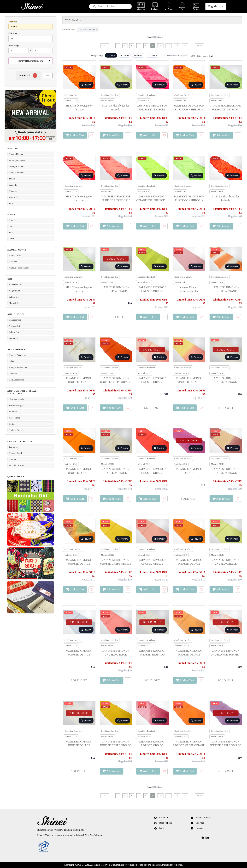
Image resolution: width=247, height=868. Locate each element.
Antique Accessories (18, 367)
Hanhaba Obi (15, 285)
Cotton (12, 424)
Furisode (13, 185)
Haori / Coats (15, 255)
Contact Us (201, 828)
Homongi (13, 191)
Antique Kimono (16, 173)
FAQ (161, 828)
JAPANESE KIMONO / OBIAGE (189, 471)
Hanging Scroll (16, 453)
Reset (48, 75)
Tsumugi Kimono (17, 160)
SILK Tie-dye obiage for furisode (79, 107)
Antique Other (15, 430)
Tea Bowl (13, 447)
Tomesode (13, 197)
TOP (68, 20)
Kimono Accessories (18, 355)
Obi (11, 226)
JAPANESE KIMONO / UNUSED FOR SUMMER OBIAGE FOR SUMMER (226, 653)
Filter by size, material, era (30, 61)
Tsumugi (13, 412)
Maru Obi (13, 303)
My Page (200, 823)
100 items (152, 55)
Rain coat (13, 262)
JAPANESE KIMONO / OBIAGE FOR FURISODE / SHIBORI (152, 199)
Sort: (193, 56)
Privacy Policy (203, 818)
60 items (125, 55)
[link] (83, 847)
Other (11, 239)
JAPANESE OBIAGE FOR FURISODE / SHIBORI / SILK (152, 108)
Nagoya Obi (14, 291)
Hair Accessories (16, 380)
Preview (86, 85)
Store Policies (166, 823)
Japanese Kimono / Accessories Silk (189, 289)
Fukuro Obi (14, 297)
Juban (11, 203)
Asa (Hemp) (14, 418)
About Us (164, 818)
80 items (138, 55)
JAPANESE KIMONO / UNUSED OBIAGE (116, 289)
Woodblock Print (16, 465)
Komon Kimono (16, 154)
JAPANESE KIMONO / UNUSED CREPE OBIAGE (116, 380)
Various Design (16, 405)
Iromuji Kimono (16, 166)
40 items (111, 55)
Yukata (12, 179)
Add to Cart (77, 135)
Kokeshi (13, 459)
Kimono (13, 220)
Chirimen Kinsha (17, 399)
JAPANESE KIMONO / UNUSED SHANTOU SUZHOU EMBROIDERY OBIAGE (152, 653)
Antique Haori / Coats (19, 268)
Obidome (13, 374)
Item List (77, 20)
